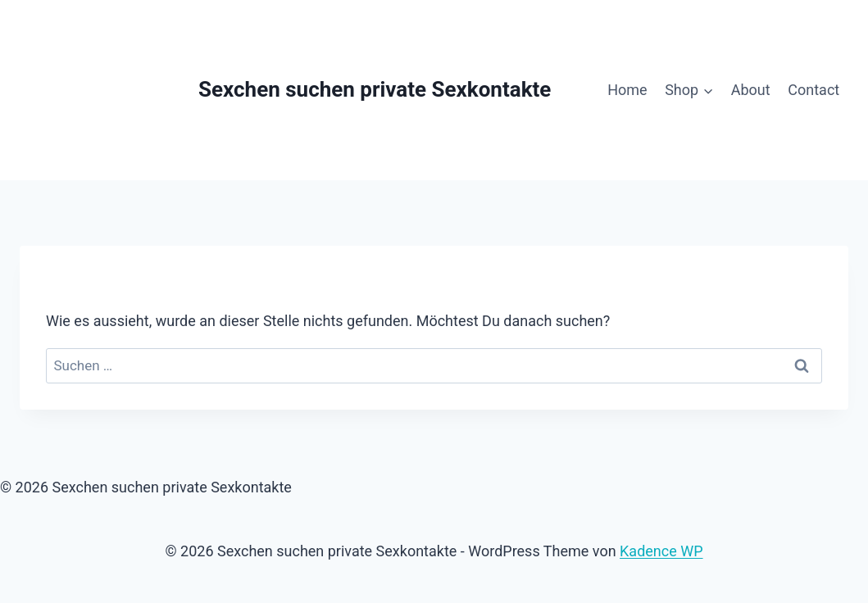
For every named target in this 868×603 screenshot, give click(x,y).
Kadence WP (661, 551)
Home (627, 90)
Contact (813, 90)
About (751, 90)
